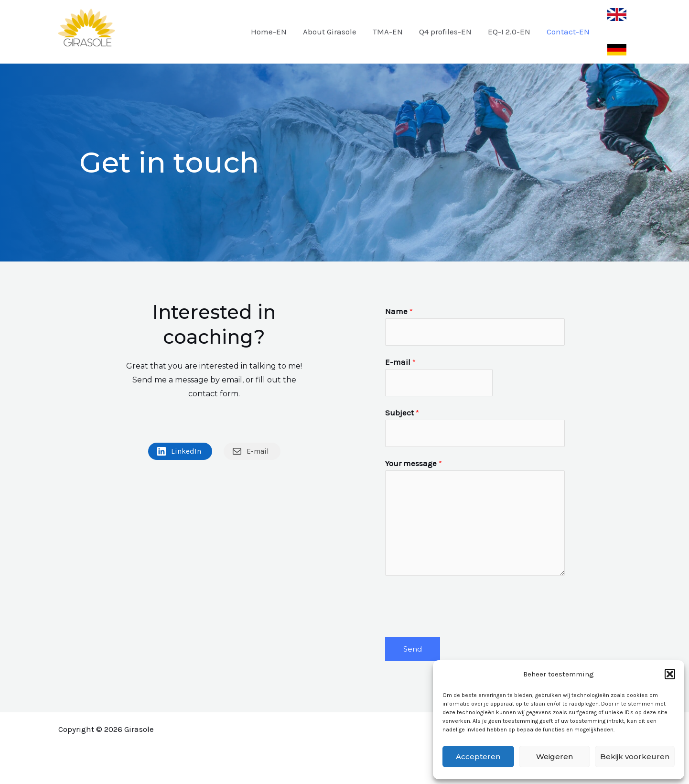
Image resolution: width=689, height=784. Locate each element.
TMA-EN (388, 32)
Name (399, 311)
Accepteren (478, 757)
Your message (414, 463)
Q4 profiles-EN (445, 32)
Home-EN (269, 32)
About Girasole (330, 32)
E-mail (400, 362)
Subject (402, 413)
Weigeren (554, 757)
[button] (670, 674)
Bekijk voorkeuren (635, 757)
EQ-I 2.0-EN (509, 32)
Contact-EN (568, 32)
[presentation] (458, 604)
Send (413, 649)
